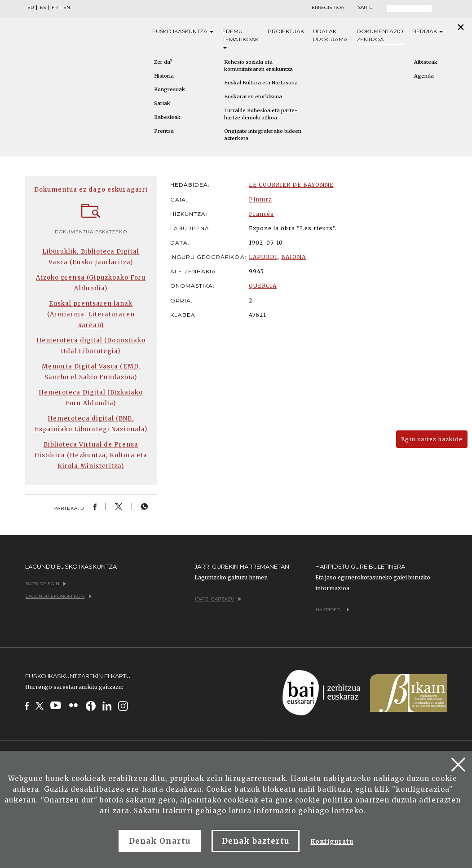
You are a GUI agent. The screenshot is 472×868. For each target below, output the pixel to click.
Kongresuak (170, 89)
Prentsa (164, 131)
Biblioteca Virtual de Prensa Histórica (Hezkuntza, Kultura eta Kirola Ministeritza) (91, 455)
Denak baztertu (256, 841)
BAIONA (293, 257)
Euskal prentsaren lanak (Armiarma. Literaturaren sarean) (91, 314)
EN (67, 8)
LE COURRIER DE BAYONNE (291, 185)
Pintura (260, 199)
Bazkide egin (46, 584)
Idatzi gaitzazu (218, 599)
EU (31, 8)
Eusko (183, 31)
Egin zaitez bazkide (432, 439)
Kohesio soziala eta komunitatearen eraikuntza (258, 66)
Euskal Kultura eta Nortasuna (261, 83)
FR (55, 8)
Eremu (240, 38)
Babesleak (167, 117)
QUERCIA (263, 286)
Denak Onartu (159, 841)
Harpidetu (333, 610)
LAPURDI (263, 257)
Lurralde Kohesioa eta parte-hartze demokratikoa (261, 114)
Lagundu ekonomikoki (59, 596)
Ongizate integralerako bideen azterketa (263, 135)
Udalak (330, 36)
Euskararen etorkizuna (253, 96)
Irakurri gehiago (194, 811)
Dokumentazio (380, 36)
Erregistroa (328, 8)
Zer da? (163, 62)
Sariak (162, 103)
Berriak (428, 31)
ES (43, 8)
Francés (261, 214)
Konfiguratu (332, 842)
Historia (164, 76)
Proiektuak (286, 31)
